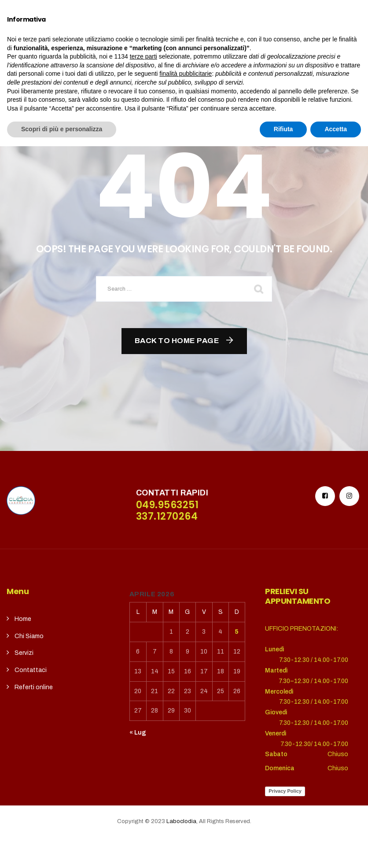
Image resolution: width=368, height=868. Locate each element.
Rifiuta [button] (283, 851)
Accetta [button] (336, 851)
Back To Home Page (177, 341)
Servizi (24, 653)
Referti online (34, 687)
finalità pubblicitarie (186, 795)
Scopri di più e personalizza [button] (62, 851)
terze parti (144, 778)
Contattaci (31, 670)
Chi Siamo (29, 636)
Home (23, 619)
